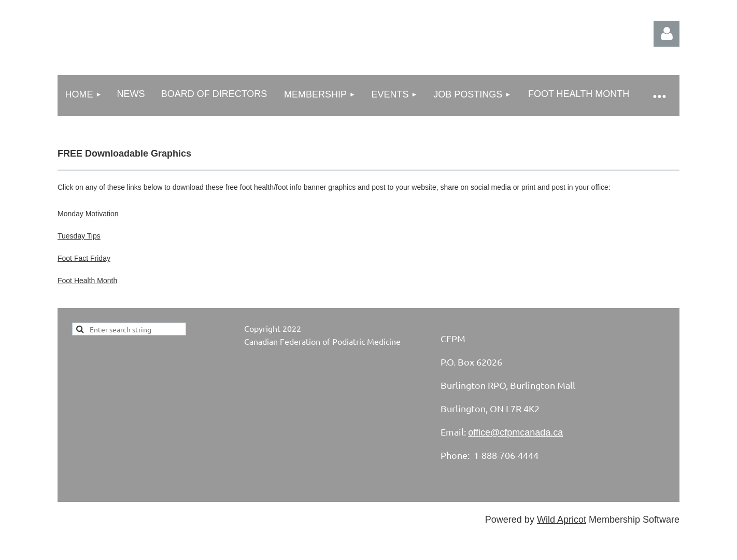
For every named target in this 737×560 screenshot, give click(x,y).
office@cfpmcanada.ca (515, 432)
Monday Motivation (88, 214)
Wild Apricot (562, 520)
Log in (667, 34)
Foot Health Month (87, 281)
